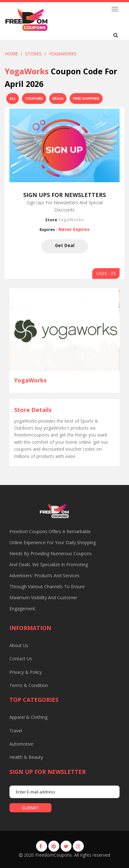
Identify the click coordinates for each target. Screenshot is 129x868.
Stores (33, 54)
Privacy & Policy (26, 672)
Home (11, 54)
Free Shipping (86, 98)
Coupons (34, 98)
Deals (58, 98)
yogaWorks (63, 54)
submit (30, 808)
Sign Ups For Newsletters (64, 195)
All (13, 98)
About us (19, 645)
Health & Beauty (26, 757)
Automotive (21, 744)
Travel (16, 731)
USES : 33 (106, 273)
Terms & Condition (29, 685)
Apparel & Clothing (28, 717)
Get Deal (65, 246)
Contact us (21, 659)
